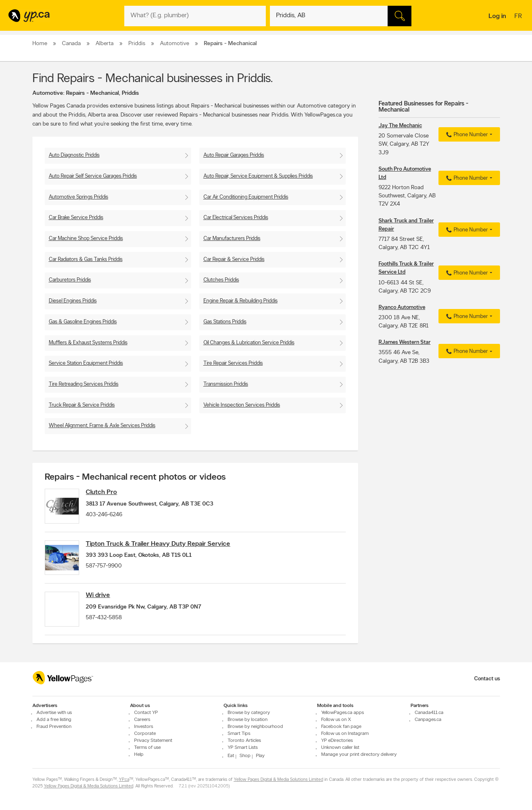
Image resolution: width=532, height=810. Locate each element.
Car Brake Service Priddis (76, 218)
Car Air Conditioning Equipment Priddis (246, 197)
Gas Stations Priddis (225, 322)
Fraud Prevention (54, 727)
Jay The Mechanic (400, 126)
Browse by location (248, 720)
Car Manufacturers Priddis (232, 239)
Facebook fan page (341, 727)
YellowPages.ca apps (342, 713)
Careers (142, 720)
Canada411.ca (429, 713)
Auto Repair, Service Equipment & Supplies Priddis (258, 176)
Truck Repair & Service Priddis (82, 405)
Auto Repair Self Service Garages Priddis (93, 176)
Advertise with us (54, 713)
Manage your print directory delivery (359, 755)
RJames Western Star (405, 342)
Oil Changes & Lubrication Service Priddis (249, 343)
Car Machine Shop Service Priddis (86, 239)
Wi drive (102, 600)
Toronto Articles (244, 741)
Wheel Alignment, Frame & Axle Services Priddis (102, 426)
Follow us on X (336, 720)
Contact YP (146, 713)
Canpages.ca (428, 720)
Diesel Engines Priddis (73, 301)
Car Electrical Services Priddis (236, 218)
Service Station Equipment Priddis (86, 363)
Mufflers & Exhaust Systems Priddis (88, 343)
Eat (231, 756)
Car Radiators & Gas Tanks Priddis (86, 260)
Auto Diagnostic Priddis (74, 155)
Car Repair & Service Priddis (234, 260)
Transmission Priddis (226, 384)
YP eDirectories (337, 741)
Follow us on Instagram (345, 734)
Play (260, 756)
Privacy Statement (153, 741)
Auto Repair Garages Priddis (234, 155)
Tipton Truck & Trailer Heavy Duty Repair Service (162, 546)
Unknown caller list (340, 748)
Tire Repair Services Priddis (233, 363)
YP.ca (124, 780)
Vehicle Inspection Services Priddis (242, 405)
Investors (144, 727)
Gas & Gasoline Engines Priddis (83, 322)
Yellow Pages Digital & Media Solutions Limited (279, 780)
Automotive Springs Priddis (79, 197)
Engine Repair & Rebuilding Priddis (241, 301)
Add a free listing (54, 720)
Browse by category (249, 713)
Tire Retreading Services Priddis (84, 384)
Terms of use (147, 748)
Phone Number (466, 135)
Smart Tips (239, 734)
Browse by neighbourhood (255, 727)
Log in (497, 16)
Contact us (487, 679)
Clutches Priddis (221, 280)
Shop (245, 756)
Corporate (145, 734)
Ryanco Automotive (402, 308)
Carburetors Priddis (70, 280)
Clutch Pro (105, 492)
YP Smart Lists (243, 748)
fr (519, 17)
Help (139, 755)
